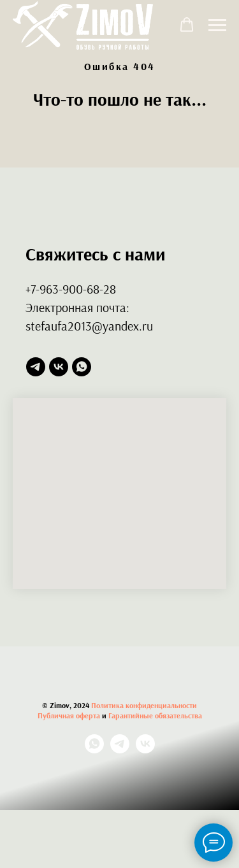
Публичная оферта (69, 715)
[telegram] (36, 367)
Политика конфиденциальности (144, 705)
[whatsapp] (82, 367)
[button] (187, 25)
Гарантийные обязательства (155, 715)
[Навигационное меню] (217, 25)
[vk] (59, 367)
